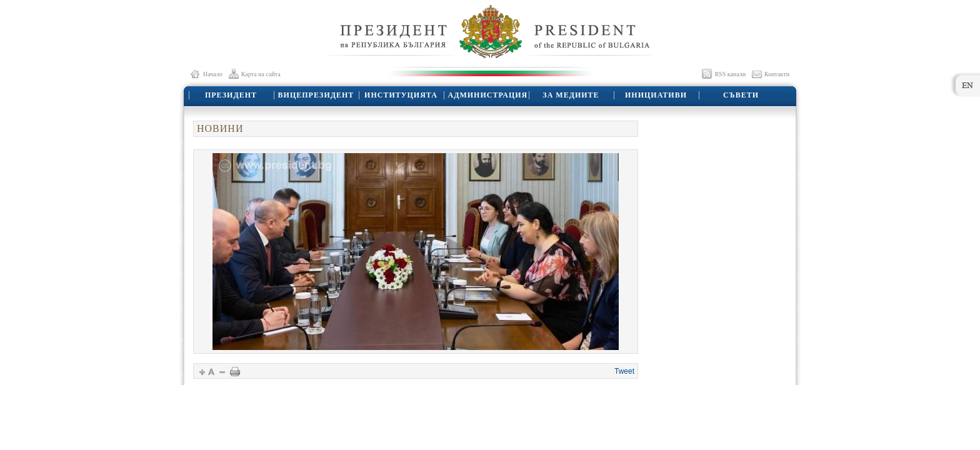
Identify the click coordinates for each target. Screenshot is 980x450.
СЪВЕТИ (741, 95)
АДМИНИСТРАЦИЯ (488, 95)
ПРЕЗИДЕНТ (231, 95)
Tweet (624, 371)
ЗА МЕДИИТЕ (571, 95)
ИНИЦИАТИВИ (656, 95)
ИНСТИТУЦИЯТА (401, 95)
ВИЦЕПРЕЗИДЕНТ (316, 95)
